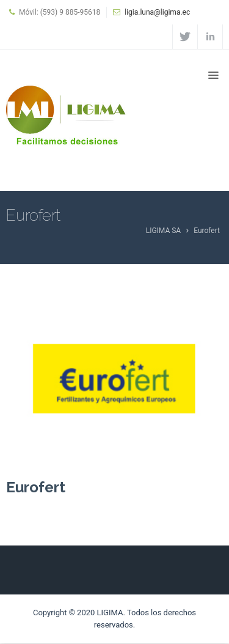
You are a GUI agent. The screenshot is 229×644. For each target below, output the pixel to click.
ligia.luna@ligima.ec (157, 12)
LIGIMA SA (164, 231)
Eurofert (36, 487)
